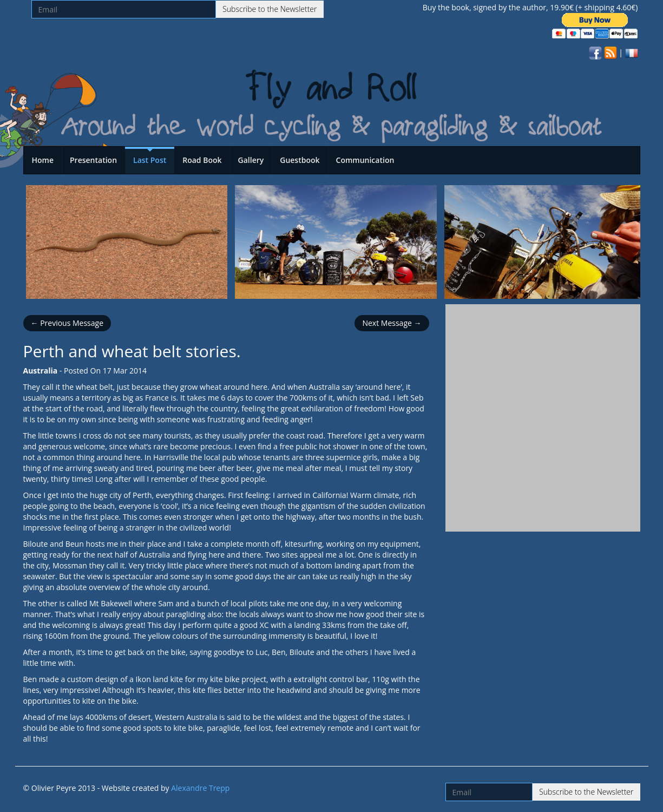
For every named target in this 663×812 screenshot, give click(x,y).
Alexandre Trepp (200, 788)
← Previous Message (67, 323)
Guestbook (300, 160)
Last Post (150, 160)
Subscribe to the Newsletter (270, 9)
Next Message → (392, 323)
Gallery (251, 160)
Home (43, 160)
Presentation (93, 160)
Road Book (202, 160)
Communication (365, 160)
